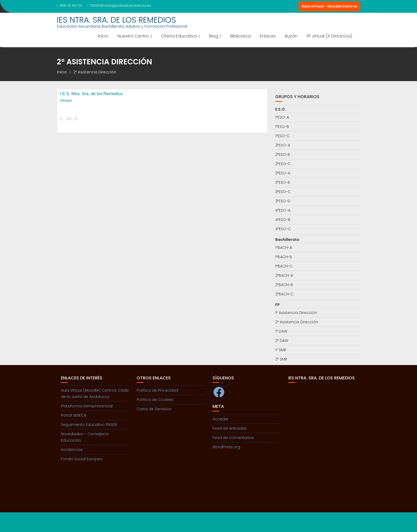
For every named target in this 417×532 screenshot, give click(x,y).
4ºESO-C (283, 229)
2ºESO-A (283, 145)
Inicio (103, 36)
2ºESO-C (283, 164)
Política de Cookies (155, 400)
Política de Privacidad (157, 390)
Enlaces (268, 36)
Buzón (291, 36)
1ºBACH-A (284, 248)
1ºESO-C (282, 136)
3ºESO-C (283, 192)
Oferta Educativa (179, 36)
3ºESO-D (283, 201)
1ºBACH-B (284, 257)
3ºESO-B (283, 182)
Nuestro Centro (133, 36)
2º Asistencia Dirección (297, 322)
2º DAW (282, 341)
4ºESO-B (283, 220)
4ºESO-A (283, 210)
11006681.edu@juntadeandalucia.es (119, 5)
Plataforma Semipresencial (87, 406)
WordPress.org (226, 447)
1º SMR (281, 350)
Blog (214, 36)
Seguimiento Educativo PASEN (89, 425)
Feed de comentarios (233, 438)
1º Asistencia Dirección (296, 313)
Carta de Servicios (154, 409)
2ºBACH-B (284, 285)
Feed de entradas (230, 428)
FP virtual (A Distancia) (329, 36)
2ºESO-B (283, 154)
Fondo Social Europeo (82, 459)
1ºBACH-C (284, 266)
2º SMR (281, 359)
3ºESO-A (283, 173)
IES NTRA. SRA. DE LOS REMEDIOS (116, 20)
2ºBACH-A (284, 275)
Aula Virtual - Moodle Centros (329, 6)
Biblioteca (241, 36)
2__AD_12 (69, 119)
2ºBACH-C (284, 294)
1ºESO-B (282, 127)
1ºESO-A (282, 117)
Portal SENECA (74, 415)
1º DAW (281, 331)
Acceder (220, 419)
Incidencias (72, 450)
